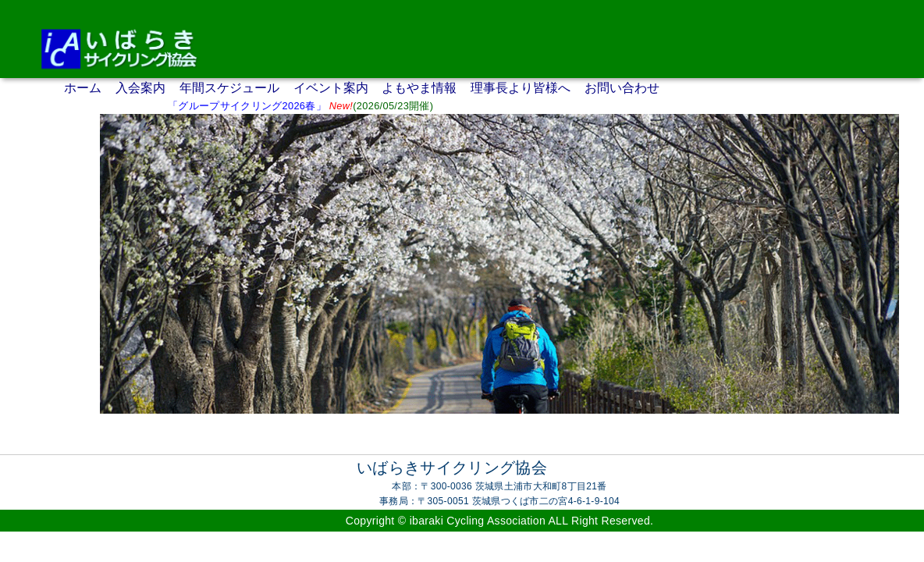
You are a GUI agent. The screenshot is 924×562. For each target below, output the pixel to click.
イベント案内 (331, 88)
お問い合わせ (622, 88)
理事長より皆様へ (521, 88)
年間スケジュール (229, 88)
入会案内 (140, 88)
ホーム (83, 88)
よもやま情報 (419, 88)
